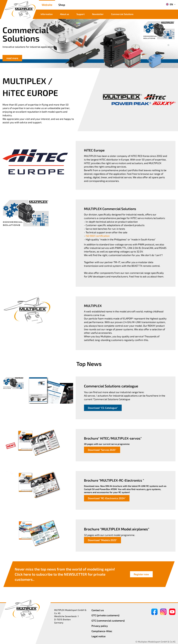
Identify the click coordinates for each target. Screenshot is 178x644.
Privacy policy (100, 626)
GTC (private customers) (105, 615)
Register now (141, 574)
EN (169, 4)
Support (81, 14)
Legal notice (99, 636)
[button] (168, 42)
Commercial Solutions (122, 14)
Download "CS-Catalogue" (103, 408)
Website (47, 5)
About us (65, 14)
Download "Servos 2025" (102, 450)
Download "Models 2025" (102, 540)
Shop (62, 5)
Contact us (98, 610)
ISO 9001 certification (98, 236)
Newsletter (98, 14)
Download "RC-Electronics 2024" (107, 498)
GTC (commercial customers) (108, 621)
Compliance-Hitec (102, 631)
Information (47, 14)
